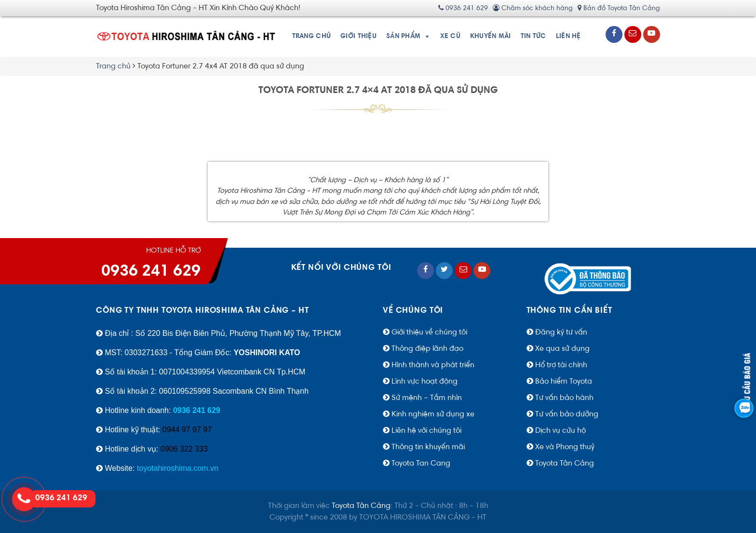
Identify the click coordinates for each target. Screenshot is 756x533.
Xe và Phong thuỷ (565, 447)
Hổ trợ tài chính (560, 365)
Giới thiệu (358, 37)
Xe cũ (450, 37)
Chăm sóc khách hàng (533, 9)
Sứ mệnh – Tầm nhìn (427, 398)
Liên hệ (568, 37)
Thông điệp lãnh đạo (427, 349)
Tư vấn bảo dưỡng (567, 414)
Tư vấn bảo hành (564, 398)
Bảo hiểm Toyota (563, 382)
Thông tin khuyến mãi (428, 447)
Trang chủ (312, 37)
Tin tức (533, 37)
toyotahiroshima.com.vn (178, 468)
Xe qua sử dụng (562, 349)
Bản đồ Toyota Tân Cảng (619, 9)
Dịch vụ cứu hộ (560, 431)
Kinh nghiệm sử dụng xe (433, 414)
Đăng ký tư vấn (561, 333)
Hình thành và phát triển (433, 365)
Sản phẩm (403, 37)
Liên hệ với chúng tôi (426, 431)
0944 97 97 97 (187, 430)
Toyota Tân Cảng (565, 464)
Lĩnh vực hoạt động (425, 382)
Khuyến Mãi (491, 37)
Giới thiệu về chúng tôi (429, 333)
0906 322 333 (184, 449)
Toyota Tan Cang (421, 464)
